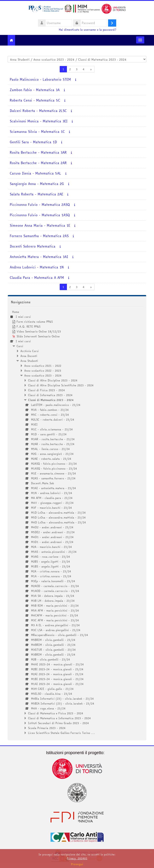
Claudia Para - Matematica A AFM (37, 278)
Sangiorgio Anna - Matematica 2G (37, 184)
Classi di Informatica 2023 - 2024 (50, 395)
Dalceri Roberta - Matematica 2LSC (38, 111)
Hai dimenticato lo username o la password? (88, 30)
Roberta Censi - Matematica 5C (35, 100)
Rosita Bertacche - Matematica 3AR (38, 153)
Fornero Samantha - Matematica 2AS (39, 236)
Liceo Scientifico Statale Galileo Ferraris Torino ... (61, 733)
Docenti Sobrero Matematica (33, 246)
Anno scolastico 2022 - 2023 (43, 371)
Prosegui (77, 864)
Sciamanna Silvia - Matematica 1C (37, 132)
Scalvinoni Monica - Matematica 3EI (39, 121)
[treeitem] (77, 522)
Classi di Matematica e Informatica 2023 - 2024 (59, 718)
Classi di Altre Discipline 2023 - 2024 (53, 380)
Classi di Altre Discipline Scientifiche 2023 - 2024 (61, 385)
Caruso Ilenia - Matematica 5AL (35, 173)
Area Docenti (29, 356)
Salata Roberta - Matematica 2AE (36, 194)
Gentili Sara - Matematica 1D (33, 142)
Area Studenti (29, 361)
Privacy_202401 (77, 858)
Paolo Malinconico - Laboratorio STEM (40, 79)
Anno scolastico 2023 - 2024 (43, 375)
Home (16, 312)
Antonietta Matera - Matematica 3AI (39, 257)
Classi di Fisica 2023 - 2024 (47, 390)
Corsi (20, 346)
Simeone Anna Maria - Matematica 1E (40, 226)
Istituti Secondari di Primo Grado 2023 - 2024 (59, 723)
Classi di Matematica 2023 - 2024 (51, 400)
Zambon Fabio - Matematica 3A (35, 90)
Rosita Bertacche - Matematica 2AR (38, 163)
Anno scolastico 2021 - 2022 (43, 366)
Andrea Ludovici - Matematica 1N (37, 267)
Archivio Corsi (30, 351)
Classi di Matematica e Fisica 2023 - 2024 (56, 713)
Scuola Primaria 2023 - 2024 (47, 728)
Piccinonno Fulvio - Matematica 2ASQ (40, 205)
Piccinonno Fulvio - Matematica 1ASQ (40, 215)
